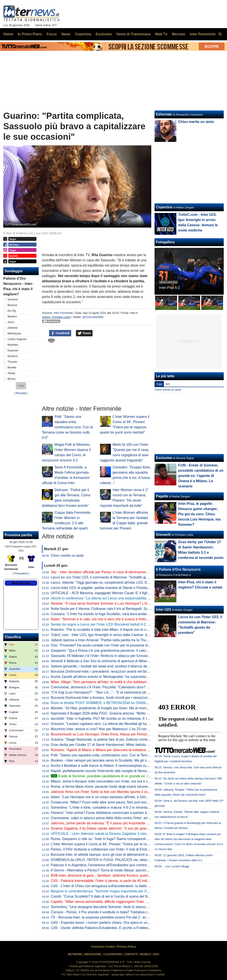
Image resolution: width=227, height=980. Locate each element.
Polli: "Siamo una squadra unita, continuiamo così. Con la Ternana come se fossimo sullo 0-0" (67, 427)
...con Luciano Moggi (176, 866)
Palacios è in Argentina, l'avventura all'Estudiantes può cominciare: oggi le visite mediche (120, 865)
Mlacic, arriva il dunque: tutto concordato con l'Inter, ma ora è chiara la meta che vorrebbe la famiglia (128, 781)
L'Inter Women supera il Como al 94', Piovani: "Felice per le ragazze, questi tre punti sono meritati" (127, 844)
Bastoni (12, 316)
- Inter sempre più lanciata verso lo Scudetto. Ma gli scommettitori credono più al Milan (124, 760)
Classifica (13, 637)
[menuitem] (220, 34)
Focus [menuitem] (52, 34)
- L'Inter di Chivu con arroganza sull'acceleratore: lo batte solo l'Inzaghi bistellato (117, 886)
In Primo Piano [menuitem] (30, 34)
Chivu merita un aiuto (67, 556)
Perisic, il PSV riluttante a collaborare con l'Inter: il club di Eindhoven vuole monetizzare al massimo (128, 849)
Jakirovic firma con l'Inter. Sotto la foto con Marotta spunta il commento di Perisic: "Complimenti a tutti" (130, 792)
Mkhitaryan (15, 333)
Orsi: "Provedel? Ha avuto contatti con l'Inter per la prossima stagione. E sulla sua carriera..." (123, 645)
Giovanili (163, 535)
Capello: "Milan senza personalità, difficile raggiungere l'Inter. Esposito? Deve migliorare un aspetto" (128, 902)
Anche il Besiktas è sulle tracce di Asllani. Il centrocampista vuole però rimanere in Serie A (120, 766)
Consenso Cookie (103, 947)
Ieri (168, 384)
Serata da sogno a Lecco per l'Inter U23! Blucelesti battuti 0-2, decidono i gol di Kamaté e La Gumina (129, 624)
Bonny (12, 379)
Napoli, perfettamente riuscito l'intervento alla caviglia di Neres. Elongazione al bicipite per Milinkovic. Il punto (135, 771)
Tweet (84, 333)
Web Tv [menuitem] (161, 34)
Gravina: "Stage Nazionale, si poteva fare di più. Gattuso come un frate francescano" (116, 739)
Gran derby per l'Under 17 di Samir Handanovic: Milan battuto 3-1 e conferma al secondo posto (125, 745)
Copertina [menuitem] (83, 34)
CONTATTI (131, 954)
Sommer (13, 299)
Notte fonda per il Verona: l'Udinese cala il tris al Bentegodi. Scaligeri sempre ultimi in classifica (124, 609)
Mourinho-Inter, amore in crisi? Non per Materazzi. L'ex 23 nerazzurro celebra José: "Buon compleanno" (131, 729)
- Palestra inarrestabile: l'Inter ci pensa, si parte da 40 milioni (101, 881)
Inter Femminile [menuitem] (203, 34)
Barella (12, 367)
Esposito (13, 350)
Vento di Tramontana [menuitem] (133, 34)
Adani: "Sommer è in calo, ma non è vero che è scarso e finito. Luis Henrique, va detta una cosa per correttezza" (138, 619)
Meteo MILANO (21, 583)
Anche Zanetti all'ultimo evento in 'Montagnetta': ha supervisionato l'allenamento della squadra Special (130, 677)
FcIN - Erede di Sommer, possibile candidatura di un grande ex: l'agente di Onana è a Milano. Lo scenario (201, 476)
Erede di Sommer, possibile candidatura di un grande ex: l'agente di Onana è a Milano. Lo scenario (131, 776)
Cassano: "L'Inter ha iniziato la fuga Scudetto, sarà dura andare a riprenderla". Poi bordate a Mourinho (130, 614)
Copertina (164, 207)
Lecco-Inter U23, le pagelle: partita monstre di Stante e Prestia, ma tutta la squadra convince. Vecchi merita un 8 (138, 588)
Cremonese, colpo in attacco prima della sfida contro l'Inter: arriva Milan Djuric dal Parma (120, 818)
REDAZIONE (93, 954)
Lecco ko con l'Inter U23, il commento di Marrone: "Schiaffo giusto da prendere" (112, 577)
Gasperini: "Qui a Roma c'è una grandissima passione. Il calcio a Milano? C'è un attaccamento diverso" (131, 651)
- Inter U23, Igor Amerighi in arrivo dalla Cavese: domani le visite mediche (117, 635)
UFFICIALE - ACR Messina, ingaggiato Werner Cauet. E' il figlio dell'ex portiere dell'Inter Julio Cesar (128, 593)
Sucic (11, 322)
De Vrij (12, 311)
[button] (21, 386)
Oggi (159, 384)
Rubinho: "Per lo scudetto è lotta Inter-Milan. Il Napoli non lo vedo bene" (106, 630)
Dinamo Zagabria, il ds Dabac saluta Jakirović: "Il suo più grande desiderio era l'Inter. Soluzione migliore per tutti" (138, 828)
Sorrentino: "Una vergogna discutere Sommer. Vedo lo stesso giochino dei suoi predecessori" (123, 907)
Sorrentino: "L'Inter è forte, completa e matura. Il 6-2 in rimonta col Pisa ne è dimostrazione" (122, 807)
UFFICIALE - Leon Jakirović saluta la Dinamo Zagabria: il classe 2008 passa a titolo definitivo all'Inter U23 (133, 834)
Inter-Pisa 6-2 (169, 288)
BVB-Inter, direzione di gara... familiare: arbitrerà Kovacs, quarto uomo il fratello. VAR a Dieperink (126, 875)
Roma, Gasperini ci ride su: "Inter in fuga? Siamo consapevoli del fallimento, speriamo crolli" (122, 839)
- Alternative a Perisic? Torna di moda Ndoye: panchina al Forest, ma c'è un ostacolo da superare (133, 870)
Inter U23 (163, 610)
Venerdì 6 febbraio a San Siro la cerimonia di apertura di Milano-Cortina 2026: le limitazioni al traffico (129, 661)
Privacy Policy (126, 947)
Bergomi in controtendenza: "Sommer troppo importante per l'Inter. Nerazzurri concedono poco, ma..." (130, 891)
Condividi (60, 333)
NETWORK (75, 954)
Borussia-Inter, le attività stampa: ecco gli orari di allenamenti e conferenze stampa (115, 855)
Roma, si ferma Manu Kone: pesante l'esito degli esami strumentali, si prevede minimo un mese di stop (131, 787)
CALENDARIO (113, 954)
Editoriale (164, 114)
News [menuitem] (66, 34)
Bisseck (12, 305)
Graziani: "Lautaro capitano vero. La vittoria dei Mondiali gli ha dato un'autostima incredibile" (122, 724)
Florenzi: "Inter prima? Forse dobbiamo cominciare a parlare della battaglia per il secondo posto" (125, 813)
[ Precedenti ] (21, 573)
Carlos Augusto (17, 339)
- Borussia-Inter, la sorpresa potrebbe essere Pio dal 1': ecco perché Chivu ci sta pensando (124, 917)
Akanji (11, 373)
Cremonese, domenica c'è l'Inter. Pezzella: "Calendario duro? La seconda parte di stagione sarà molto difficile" (136, 687)
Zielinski (13, 328)
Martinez (13, 345)
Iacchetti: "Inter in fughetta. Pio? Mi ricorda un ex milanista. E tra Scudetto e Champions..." (121, 719)
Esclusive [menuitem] (104, 34)
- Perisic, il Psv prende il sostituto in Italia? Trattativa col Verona (107, 912)
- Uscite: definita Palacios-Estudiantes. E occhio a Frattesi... (101, 928)
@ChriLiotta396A (93, 317)
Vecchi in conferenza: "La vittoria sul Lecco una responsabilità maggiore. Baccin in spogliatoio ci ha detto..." (134, 598)
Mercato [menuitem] (178, 34)
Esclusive (164, 458)
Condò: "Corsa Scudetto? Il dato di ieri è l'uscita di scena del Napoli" (104, 896)
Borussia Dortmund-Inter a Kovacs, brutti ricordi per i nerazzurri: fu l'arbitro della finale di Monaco (126, 698)
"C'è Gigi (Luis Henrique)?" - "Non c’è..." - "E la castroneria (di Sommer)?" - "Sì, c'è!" (116, 692)
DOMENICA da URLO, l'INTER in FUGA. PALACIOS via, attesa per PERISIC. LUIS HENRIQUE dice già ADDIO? (138, 860)
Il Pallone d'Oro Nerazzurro (178, 569)
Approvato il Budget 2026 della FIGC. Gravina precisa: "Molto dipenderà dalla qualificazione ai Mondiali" (131, 713)
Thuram (12, 362)
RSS (156, 954)
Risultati (21, 393)
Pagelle (162, 496)
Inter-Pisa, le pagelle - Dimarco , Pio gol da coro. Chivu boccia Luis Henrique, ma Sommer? (199, 514)
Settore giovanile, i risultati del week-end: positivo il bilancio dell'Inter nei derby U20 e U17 (120, 666)
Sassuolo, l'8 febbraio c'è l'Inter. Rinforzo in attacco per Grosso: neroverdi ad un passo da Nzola (125, 656)
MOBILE (146, 954)
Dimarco (13, 356)
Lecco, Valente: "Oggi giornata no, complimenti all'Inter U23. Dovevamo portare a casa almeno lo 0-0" (129, 583)
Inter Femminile (63, 313)
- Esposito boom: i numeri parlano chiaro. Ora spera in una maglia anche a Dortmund (121, 923)
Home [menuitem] (8, 34)
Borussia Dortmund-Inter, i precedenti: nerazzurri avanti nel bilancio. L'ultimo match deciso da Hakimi (129, 671)
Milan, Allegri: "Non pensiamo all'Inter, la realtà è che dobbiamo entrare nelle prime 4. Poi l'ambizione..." (131, 682)
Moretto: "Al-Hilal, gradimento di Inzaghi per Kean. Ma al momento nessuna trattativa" (117, 708)
